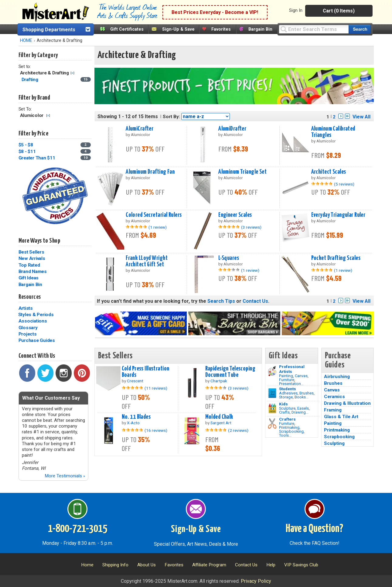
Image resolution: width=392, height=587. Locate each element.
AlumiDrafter (232, 129)
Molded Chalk (219, 417)
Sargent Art (221, 423)
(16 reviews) (156, 430)
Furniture (287, 380)
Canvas (301, 376)
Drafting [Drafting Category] (31, 80)
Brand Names (33, 271)
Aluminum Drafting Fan (150, 172)
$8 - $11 (27, 152)
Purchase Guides (37, 340)
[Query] (314, 29)
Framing (333, 410)
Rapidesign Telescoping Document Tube (230, 372)
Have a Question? (314, 529)
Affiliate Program (209, 565)
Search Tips (221, 301)
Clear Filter (72, 73)
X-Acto (133, 423)
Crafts (284, 412)
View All (361, 117)
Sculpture (287, 408)
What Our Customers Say (51, 398)
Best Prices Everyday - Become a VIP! (215, 12)
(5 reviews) (344, 184)
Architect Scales (329, 172)
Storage (286, 397)
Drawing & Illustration (347, 403)
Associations (33, 321)
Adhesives (288, 393)
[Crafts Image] (272, 408)
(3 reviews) (251, 227)
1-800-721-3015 (78, 529)
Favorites (221, 29)
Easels (303, 408)
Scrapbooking (291, 431)
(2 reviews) (238, 430)
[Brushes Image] (272, 393)
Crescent (135, 381)
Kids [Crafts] (283, 404)
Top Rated (29, 265)
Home (87, 565)
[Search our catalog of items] (360, 29)
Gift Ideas (29, 278)
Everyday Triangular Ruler (338, 215)
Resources (30, 297)
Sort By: (171, 117)
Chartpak (219, 381)
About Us (147, 565)
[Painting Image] (272, 371)
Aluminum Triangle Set (242, 172)
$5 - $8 (26, 145)
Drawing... (300, 412)
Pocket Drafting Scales (336, 258)
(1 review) (158, 227)
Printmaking (289, 427)
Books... (302, 397)
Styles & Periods (36, 315)
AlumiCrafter (140, 129)
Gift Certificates (127, 29)
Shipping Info (115, 565)
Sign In (296, 10)
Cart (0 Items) (339, 11)
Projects (28, 334)
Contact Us (255, 301)
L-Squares (229, 258)
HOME (26, 41)
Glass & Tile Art (341, 417)
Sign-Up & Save (178, 29)
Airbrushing (337, 377)
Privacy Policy (256, 581)
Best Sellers (31, 252)
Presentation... (291, 384)
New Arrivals (32, 258)
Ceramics (334, 397)
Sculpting (334, 443)
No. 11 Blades (136, 417)
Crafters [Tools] (287, 419)
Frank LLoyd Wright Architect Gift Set (147, 261)
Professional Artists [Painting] (292, 369)
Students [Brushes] (288, 389)
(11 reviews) (156, 388)
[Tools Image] (272, 424)
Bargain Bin (260, 29)
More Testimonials (65, 476)
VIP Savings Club (301, 565)
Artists (26, 308)
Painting (286, 376)
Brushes (307, 393)
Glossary (28, 328)
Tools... (285, 435)
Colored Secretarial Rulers (154, 215)
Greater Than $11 (37, 158)
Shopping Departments (49, 30)
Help (271, 565)
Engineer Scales (235, 215)
